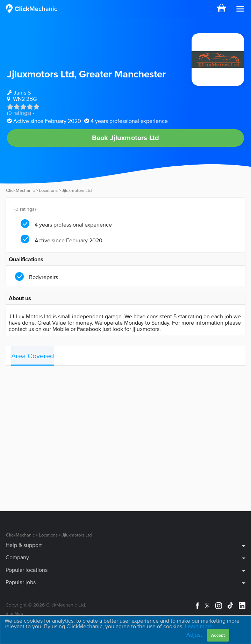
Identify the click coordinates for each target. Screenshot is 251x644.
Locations (48, 190)
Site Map (14, 613)
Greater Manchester (122, 74)
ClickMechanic (20, 190)
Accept (218, 635)
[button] (240, 9)
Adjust (194, 635)
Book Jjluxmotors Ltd (126, 138)
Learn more (199, 626)
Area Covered (33, 356)
